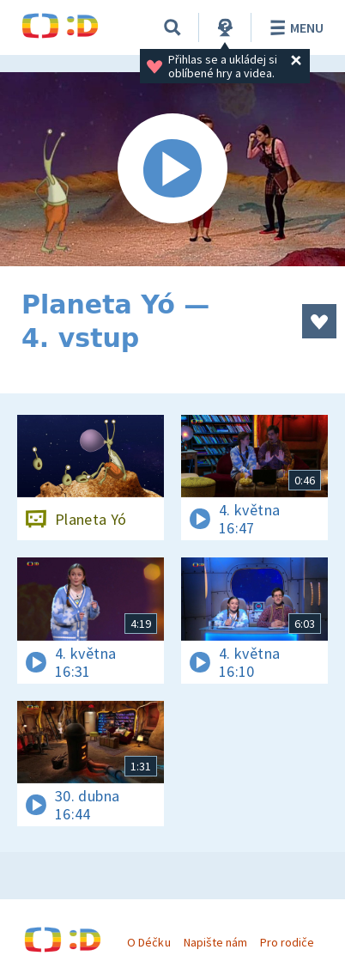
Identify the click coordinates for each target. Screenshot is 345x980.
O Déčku (148, 942)
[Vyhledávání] (172, 27)
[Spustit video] (172, 169)
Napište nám (215, 942)
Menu (294, 27)
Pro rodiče (287, 942)
